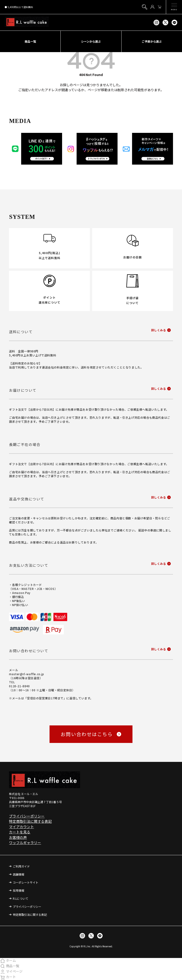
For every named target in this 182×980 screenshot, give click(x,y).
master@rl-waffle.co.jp (26, 674)
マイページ (11, 971)
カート (8, 977)
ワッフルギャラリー (25, 843)
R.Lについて (20, 898)
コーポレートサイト (26, 882)
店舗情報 (18, 874)
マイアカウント (21, 827)
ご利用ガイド (21, 866)
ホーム (8, 960)
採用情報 (18, 890)
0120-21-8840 (19, 686)
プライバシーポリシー (27, 816)
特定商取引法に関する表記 (30, 821)
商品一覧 (10, 966)
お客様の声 (18, 837)
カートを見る (20, 832)
